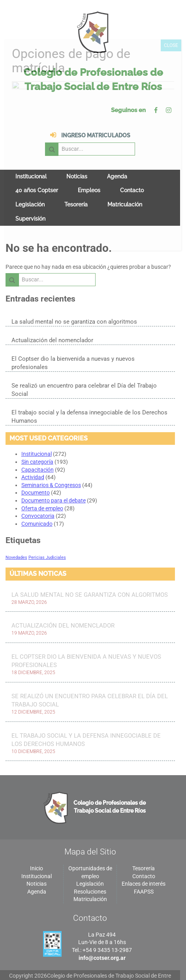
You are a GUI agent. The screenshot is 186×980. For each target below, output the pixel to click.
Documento (36, 472)
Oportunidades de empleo (93, 852)
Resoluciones (93, 871)
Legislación (30, 191)
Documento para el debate (54, 479)
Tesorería (76, 191)
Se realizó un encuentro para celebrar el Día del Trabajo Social (84, 368)
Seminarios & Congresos (51, 464)
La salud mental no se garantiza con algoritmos (74, 309)
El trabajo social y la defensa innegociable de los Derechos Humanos (89, 395)
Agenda (117, 163)
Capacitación (38, 448)
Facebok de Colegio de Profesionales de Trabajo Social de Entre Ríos (162, 110)
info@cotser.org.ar (105, 937)
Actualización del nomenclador (52, 327)
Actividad (33, 456)
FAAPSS (148, 871)
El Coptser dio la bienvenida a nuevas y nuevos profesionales (92, 346)
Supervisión (30, 205)
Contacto (132, 177)
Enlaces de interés (148, 863)
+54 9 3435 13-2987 (110, 929)
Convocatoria (38, 495)
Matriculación (125, 191)
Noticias (77, 163)
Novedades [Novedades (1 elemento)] (16, 536)
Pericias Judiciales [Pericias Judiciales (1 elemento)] (47, 536)
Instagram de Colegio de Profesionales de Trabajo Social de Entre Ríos (174, 110)
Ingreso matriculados (52, 135)
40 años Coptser (37, 177)
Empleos (89, 177)
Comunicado (37, 502)
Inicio (38, 848)
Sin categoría (37, 440)
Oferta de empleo (42, 487)
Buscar (95, 135)
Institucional (31, 163)
